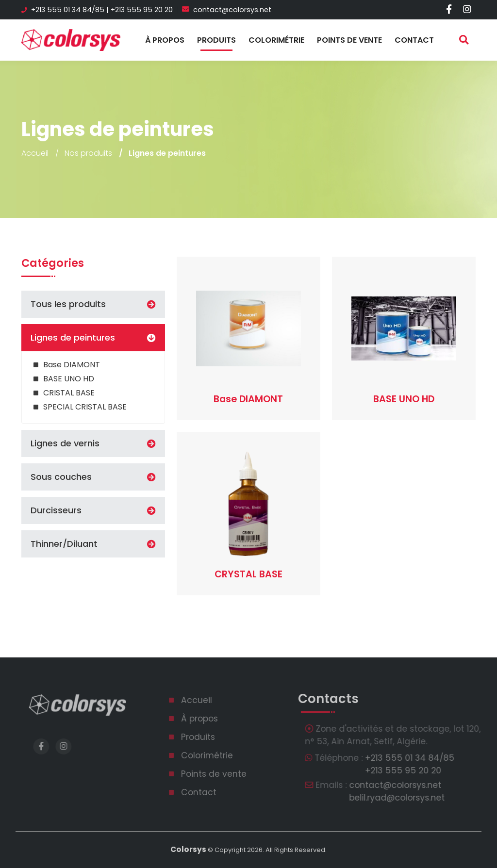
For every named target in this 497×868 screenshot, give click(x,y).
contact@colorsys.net (227, 10)
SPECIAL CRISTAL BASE (85, 407)
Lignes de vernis (65, 443)
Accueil (35, 154)
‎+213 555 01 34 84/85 (68, 10)
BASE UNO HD (69, 379)
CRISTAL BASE (69, 393)
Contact (414, 40)
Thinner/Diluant (64, 544)
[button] (150, 338)
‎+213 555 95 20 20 (142, 10)
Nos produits (88, 154)
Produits (216, 40)
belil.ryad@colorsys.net (406, 798)
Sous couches (61, 477)
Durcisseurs (56, 510)
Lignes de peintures (73, 338)
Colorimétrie (276, 40)
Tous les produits (68, 304)
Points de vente (349, 40)
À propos (165, 40)
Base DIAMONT (72, 365)
